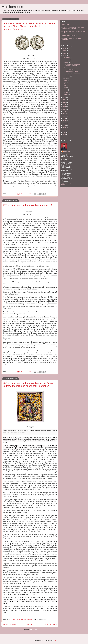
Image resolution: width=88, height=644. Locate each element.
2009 (64, 128)
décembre (67, 58)
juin (66, 83)
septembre (67, 76)
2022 (64, 97)
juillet (66, 81)
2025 (64, 51)
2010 (64, 125)
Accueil (30, 624)
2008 (64, 130)
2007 (64, 132)
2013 (64, 118)
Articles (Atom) (33, 629)
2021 (64, 100)
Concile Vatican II (66, 25)
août (66, 78)
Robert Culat (67, 151)
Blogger (54, 640)
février (66, 92)
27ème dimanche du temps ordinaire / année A (28, 205)
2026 (64, 49)
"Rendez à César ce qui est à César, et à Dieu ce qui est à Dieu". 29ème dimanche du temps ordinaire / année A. (29, 26)
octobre (67, 62)
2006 (64, 135)
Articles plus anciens (50, 624)
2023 (64, 55)
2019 (64, 104)
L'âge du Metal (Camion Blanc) (69, 36)
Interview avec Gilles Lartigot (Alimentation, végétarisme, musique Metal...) (73, 28)
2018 (64, 107)
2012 (64, 121)
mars (66, 90)
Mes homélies (12, 7)
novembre (67, 60)
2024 (64, 53)
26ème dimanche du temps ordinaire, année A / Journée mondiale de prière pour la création (28, 384)
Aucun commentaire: (27, 194)
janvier (66, 95)
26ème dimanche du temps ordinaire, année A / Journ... (72, 72)
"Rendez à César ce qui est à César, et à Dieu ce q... (72, 65)
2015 (64, 114)
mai (66, 85)
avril (66, 88)
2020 (64, 102)
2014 (64, 116)
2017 (64, 109)
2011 (64, 123)
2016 (64, 111)
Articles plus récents (9, 624)
